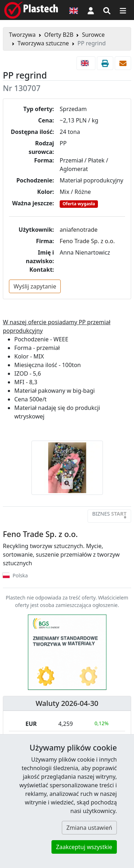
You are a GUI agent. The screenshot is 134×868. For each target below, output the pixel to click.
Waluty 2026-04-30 (67, 703)
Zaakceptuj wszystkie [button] (84, 847)
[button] (91, 10)
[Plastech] (31, 10)
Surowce (93, 35)
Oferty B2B (59, 35)
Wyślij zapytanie (35, 286)
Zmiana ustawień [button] (89, 828)
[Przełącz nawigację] (123, 10)
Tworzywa (22, 35)
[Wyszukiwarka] (107, 10)
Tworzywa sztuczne (43, 43)
